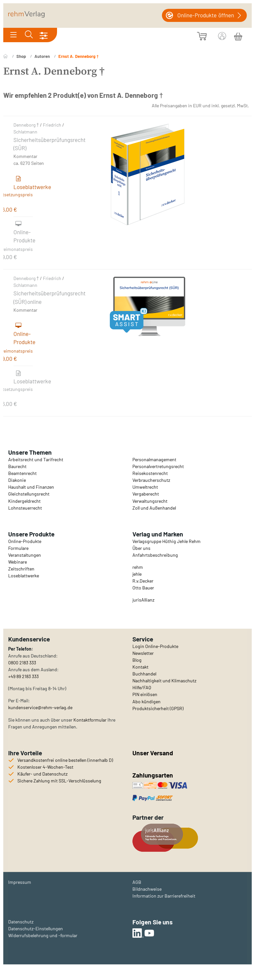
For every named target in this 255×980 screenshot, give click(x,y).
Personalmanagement (154, 459)
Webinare (18, 562)
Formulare (18, 548)
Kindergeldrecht (24, 501)
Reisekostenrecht (150, 473)
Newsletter (143, 653)
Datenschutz (21, 922)
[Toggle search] (29, 35)
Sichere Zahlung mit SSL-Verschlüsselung (59, 781)
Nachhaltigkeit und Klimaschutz (164, 681)
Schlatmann (25, 132)
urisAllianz (144, 600)
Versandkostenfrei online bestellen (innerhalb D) (65, 760)
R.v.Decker (143, 581)
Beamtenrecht (22, 473)
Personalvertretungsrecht (158, 466)
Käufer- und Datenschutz (42, 774)
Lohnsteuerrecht (25, 508)
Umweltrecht (145, 487)
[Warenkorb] (238, 35)
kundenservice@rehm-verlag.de (40, 707)
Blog (137, 660)
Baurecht (17, 466)
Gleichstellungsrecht (29, 494)
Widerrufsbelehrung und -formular (43, 935)
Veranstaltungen (25, 555)
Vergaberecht (146, 494)
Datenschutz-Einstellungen (36, 928)
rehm (138, 567)
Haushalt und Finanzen (31, 487)
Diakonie (17, 480)
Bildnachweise (147, 889)
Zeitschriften (21, 569)
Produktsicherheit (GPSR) (158, 708)
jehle (137, 574)
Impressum (20, 882)
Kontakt (140, 667)
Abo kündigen (147, 701)
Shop (21, 56)
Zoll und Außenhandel (154, 508)
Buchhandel (144, 674)
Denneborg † (26, 125)
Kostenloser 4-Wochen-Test (45, 767)
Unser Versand (153, 753)
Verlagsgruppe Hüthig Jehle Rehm (167, 541)
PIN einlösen (145, 694)
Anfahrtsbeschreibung (155, 555)
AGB (137, 882)
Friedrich (52, 125)
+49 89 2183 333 (23, 676)
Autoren (42, 56)
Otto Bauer (143, 588)
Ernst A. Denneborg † (78, 56)
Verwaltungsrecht (150, 501)
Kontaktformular (90, 720)
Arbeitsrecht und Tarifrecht (36, 459)
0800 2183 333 (22, 663)
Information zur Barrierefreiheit (164, 896)
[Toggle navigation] (13, 35)
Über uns (141, 548)
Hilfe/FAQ (142, 687)
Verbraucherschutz (151, 480)
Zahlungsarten (153, 775)
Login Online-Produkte (155, 646)
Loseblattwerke (24, 576)
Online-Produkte (25, 541)
